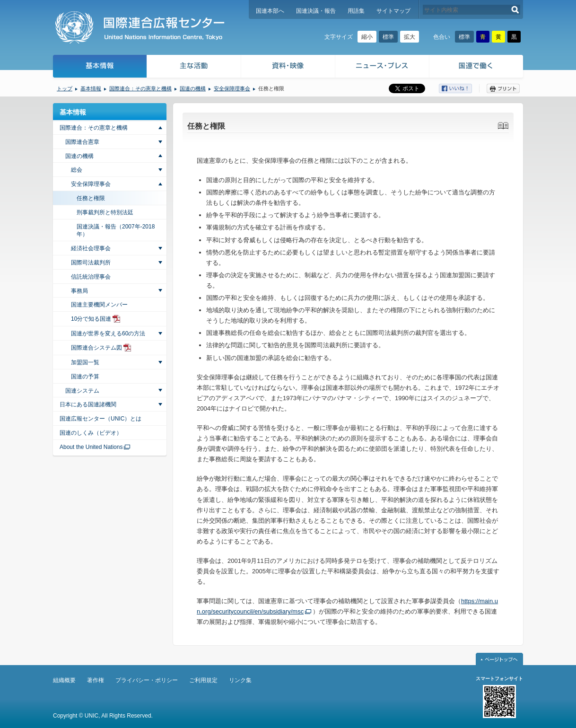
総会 (77, 170)
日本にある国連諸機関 (88, 404)
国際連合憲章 (82, 142)
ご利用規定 (203, 680)
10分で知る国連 (91, 319)
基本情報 (99, 67)
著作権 (96, 680)
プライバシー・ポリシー (147, 680)
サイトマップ (393, 11)
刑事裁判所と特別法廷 (105, 212)
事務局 (79, 291)
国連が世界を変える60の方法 (108, 333)
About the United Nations (91, 447)
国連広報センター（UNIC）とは (100, 419)
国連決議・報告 (316, 11)
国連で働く (477, 67)
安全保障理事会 (232, 88)
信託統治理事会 (91, 277)
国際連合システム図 (96, 348)
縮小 (367, 37)
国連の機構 (193, 88)
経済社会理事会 (91, 248)
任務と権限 (91, 198)
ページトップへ (499, 659)
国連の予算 (85, 377)
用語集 (356, 11)
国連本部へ (270, 11)
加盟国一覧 (85, 362)
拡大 (410, 37)
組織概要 (64, 680)
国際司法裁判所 (91, 263)
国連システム (82, 391)
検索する (515, 10)
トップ (65, 88)
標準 (388, 37)
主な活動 (194, 67)
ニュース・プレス (382, 67)
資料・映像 (288, 67)
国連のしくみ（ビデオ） (91, 433)
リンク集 (240, 680)
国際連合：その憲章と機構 (140, 88)
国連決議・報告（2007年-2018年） (116, 231)
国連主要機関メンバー (99, 305)
